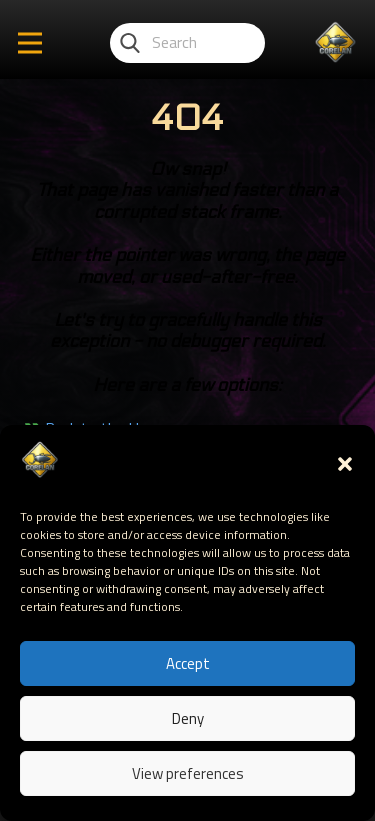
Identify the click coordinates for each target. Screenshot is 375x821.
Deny (188, 718)
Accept (188, 663)
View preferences (188, 773)
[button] (345, 464)
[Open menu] (30, 43)
